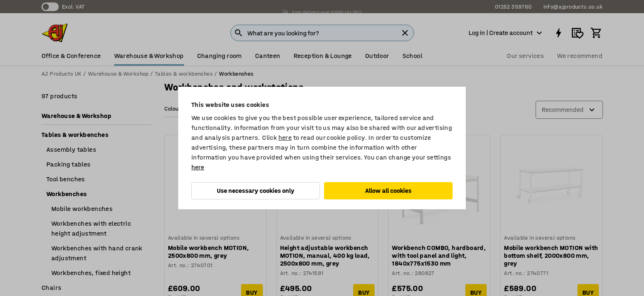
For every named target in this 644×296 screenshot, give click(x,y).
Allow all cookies (388, 191)
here (285, 138)
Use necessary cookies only (256, 191)
